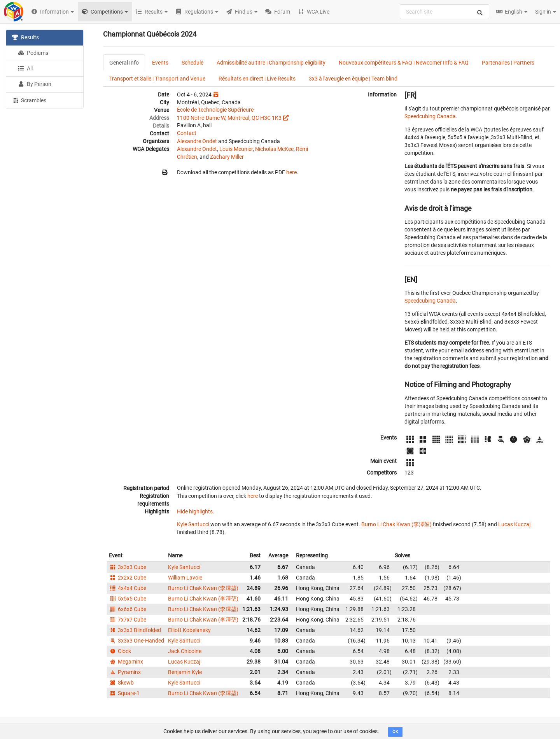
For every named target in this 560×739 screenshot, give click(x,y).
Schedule (192, 63)
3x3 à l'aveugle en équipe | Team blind (353, 79)
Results (25, 37)
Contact (187, 133)
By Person (35, 84)
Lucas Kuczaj (514, 524)
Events (160, 63)
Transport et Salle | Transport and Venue (157, 79)
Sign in (546, 12)
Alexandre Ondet (197, 141)
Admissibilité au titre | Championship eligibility (271, 63)
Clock (120, 651)
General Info (124, 63)
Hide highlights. (196, 511)
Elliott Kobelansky (189, 630)
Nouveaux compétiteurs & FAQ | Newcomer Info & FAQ (404, 63)
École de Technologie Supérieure (215, 110)
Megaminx (126, 662)
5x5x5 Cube (128, 599)
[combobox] (444, 12)
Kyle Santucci (193, 524)
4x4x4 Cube (128, 588)
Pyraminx (125, 672)
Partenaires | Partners (508, 63)
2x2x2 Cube (128, 578)
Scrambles (29, 100)
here (291, 172)
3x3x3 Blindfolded (135, 630)
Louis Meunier (236, 149)
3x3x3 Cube (128, 567)
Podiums (33, 53)
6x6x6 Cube (128, 609)
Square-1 (124, 693)
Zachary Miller (227, 157)
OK (395, 732)
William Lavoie (185, 578)
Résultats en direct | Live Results (257, 79)
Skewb (121, 683)
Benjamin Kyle (185, 672)
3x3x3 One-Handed (136, 641)
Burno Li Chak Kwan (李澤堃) (396, 524)
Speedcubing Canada (430, 116)
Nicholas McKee (274, 149)
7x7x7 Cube (128, 620)
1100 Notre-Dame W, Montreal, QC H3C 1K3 (229, 118)
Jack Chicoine (185, 651)
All (25, 68)
